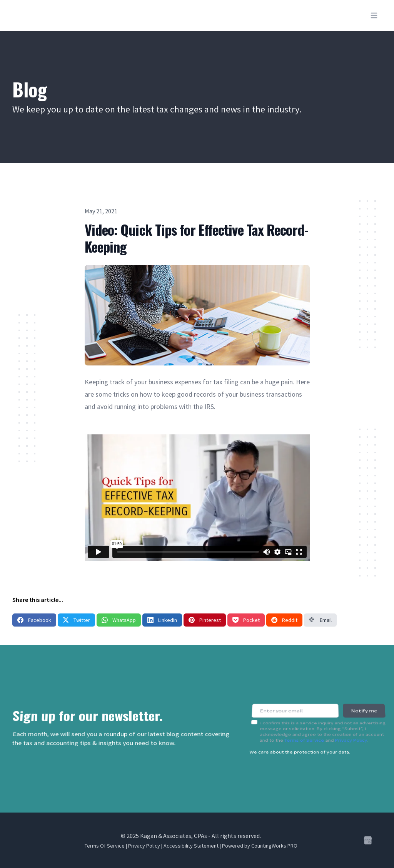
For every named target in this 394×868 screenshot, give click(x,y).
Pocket (246, 620)
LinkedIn (162, 620)
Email (320, 620)
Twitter (76, 620)
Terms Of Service (105, 846)
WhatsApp (119, 620)
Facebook (34, 620)
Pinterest (205, 620)
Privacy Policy (351, 735)
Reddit (284, 620)
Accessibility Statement (191, 846)
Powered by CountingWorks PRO (260, 846)
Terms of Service (304, 735)
